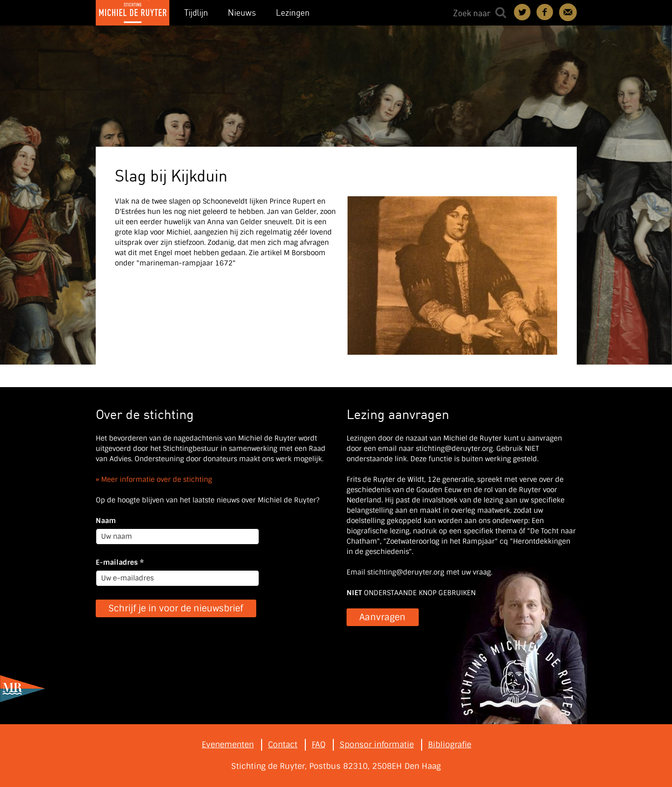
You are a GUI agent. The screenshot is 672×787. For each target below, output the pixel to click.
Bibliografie (450, 745)
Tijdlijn (196, 13)
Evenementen (228, 745)
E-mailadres (120, 562)
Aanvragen (382, 617)
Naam (106, 521)
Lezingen (293, 13)
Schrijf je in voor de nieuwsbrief (176, 608)
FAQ (319, 745)
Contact (568, 12)
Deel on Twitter (523, 12)
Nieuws (242, 13)
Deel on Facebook (545, 12)
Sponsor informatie (377, 745)
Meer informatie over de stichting (157, 479)
